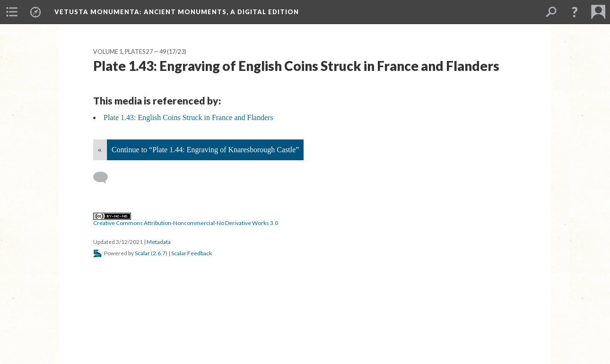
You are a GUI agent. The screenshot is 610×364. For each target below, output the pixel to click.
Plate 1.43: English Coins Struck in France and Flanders (188, 117)
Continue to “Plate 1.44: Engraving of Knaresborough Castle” (205, 150)
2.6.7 (159, 253)
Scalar (142, 253)
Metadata (159, 242)
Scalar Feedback (192, 253)
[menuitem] (12, 12)
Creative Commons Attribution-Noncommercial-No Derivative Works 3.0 (186, 220)
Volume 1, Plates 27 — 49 (130, 52)
